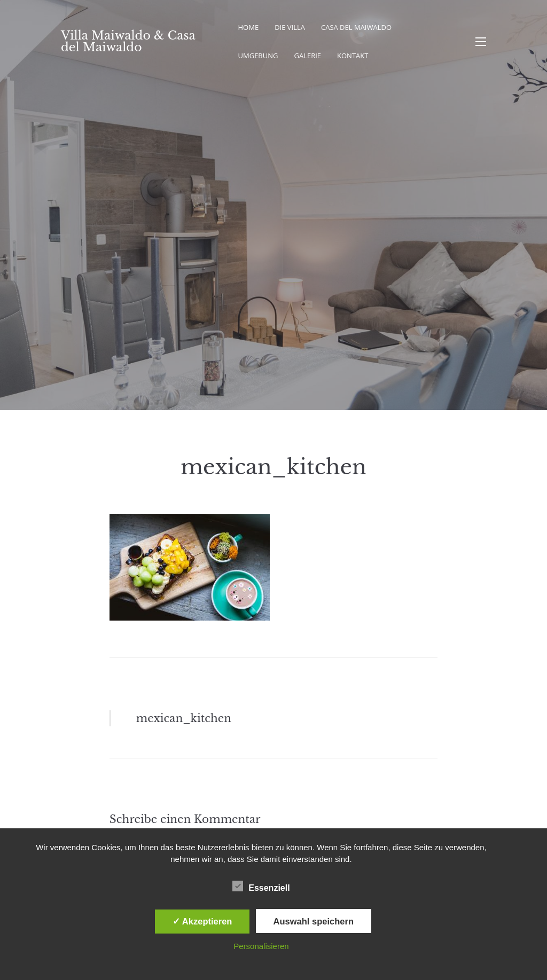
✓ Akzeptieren (202, 921)
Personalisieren (261, 946)
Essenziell (261, 886)
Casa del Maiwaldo (356, 27)
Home (249, 27)
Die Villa (290, 27)
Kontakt (353, 56)
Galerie (307, 56)
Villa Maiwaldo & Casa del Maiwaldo (128, 41)
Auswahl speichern (314, 921)
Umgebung (258, 56)
